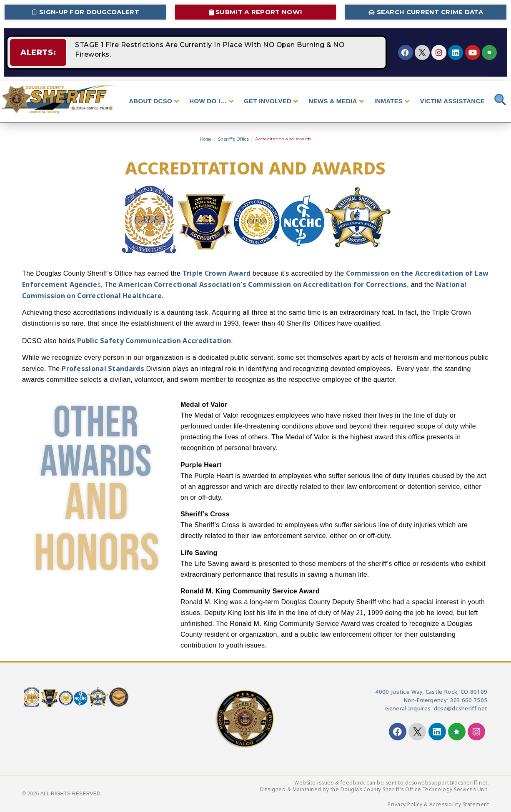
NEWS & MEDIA (336, 101)
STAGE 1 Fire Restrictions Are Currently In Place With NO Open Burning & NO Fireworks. (224, 52)
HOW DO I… (211, 101)
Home (206, 139)
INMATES (392, 101)
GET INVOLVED (271, 101)
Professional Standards (103, 369)
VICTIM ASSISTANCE (452, 101)
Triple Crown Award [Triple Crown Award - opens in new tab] (217, 273)
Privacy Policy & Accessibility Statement (438, 804)
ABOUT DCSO (154, 101)
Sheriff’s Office (233, 139)
